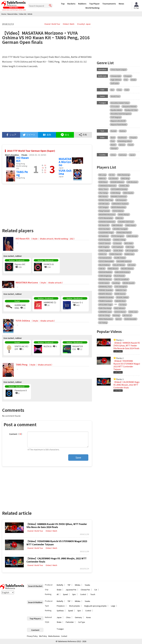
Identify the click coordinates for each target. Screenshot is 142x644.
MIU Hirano (103, 196)
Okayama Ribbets (129, 106)
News (121, 4)
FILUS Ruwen (119, 276)
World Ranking (92, 8)
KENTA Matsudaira (118, 207)
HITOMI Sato (104, 204)
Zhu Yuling (103, 193)
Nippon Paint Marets (119, 124)
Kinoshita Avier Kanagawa (121, 114)
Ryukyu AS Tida (131, 110)
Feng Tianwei (104, 211)
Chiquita (133, 137)
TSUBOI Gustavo (105, 301)
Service (122, 145)
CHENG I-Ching (119, 240)
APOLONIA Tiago (106, 305)
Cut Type (81, 622)
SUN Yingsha (104, 247)
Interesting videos (125, 141)
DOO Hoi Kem (104, 229)
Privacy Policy (32, 636)
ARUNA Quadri (129, 283)
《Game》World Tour (52, 24)
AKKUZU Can (121, 290)
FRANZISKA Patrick (124, 232)
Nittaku (78, 585)
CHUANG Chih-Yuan (126, 222)
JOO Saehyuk (118, 247)
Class (119, 90)
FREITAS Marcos (105, 279)
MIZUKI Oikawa (127, 268)
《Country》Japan (83, 24)
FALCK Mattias (104, 265)
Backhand (122, 137)
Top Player (94, 4)
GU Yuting (103, 323)
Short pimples (74, 606)
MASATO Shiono (105, 294)
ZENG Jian (133, 312)
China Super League (118, 70)
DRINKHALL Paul (105, 287)
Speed (65, 594)
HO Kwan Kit (22, 159)
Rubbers (82, 4)
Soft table (115, 83)
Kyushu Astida (116, 110)
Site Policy (43, 636)
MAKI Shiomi (113, 268)
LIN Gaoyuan (121, 200)
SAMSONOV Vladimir (120, 204)
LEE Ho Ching (104, 315)
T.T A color (115, 106)
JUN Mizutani (132, 182)
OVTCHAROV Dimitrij (119, 189)
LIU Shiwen (113, 178)
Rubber (123, 131)
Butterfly (60, 585)
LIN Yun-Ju (127, 315)
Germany (123, 155)
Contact (64, 636)
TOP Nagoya (116, 117)
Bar (112, 90)
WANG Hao (129, 254)
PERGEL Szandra (106, 290)
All (58, 594)
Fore (113, 141)
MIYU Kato (129, 243)
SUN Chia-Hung (105, 308)
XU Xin (112, 175)
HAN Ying (130, 247)
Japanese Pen (71, 590)
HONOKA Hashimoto (107, 222)
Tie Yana (123, 305)
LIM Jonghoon (132, 250)
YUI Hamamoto (105, 258)
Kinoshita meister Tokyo (120, 103)
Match (113, 145)
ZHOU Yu (103, 254)
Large (113, 606)
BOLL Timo (103, 189)
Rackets (71, 4)
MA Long (102, 175)
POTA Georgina (118, 236)
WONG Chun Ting (106, 200)
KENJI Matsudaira (106, 319)
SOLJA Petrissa (119, 265)
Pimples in (61, 606)
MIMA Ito (102, 178)
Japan (132, 155)
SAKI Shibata (117, 225)
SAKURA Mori (120, 301)
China (113, 155)
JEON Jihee (118, 250)
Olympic (114, 148)
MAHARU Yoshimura (119, 196)
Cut (96, 590)
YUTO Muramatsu (106, 218)
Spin (74, 594)
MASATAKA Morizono (65, 162)
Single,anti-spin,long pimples (95, 606)
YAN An (102, 268)
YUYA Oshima (65, 172)
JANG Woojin (132, 236)
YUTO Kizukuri (105, 240)
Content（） (16, 434)
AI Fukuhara (104, 236)
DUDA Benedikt (130, 319)
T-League (60, 629)
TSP (69, 585)
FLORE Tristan (120, 258)
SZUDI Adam (104, 283)
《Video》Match (68, 24)
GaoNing (116, 283)
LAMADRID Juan (105, 312)
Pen (126, 80)
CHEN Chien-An (116, 254)
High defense (116, 80)
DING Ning (125, 178)
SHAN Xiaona (120, 294)
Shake (133, 80)
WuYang (116, 315)
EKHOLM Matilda (105, 272)
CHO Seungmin (121, 287)
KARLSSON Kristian (122, 272)
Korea (88, 617)
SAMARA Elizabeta (106, 297)
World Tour (115, 96)
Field (127, 90)
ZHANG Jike (124, 186)
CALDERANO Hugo (106, 232)
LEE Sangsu (104, 207)
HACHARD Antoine (124, 261)
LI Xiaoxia (117, 243)
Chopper (128, 76)
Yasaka (87, 585)
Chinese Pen (85, 590)
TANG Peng (22, 173)
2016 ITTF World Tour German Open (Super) (31, 151)
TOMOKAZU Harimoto (107, 186)
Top (63, 4)
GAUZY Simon (105, 243)
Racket (114, 131)
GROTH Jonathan (122, 279)
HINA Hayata (128, 193)
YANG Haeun (131, 225)
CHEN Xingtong (105, 276)
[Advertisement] (25, 205)
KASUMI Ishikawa (117, 182)
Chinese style (116, 76)
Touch (131, 145)
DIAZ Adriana (120, 308)
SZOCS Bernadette (106, 261)
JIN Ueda (132, 265)
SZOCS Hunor (120, 312)
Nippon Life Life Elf (118, 121)
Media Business (54, 636)
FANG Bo (119, 218)
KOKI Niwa (103, 182)
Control (83, 594)
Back (113, 137)
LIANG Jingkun (105, 250)
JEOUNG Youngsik (120, 229)
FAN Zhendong (124, 175)
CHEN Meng (115, 193)
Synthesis (60, 611)
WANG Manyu (124, 214)
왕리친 (119, 319)
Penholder (70, 622)
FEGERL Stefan (122, 297)
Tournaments (109, 4)
